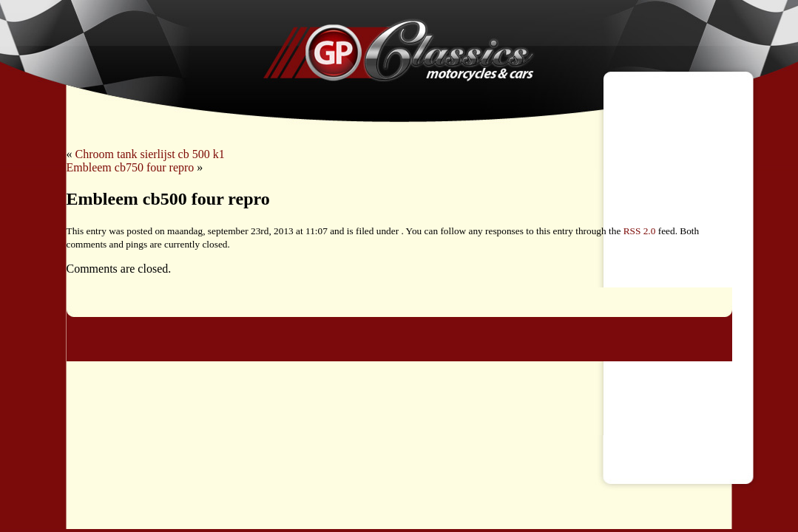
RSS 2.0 (640, 231)
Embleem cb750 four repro (131, 167)
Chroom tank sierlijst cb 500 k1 (150, 154)
